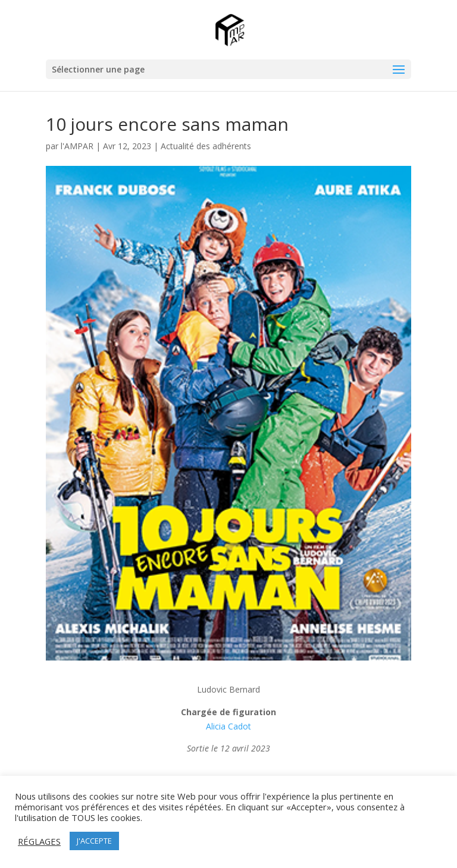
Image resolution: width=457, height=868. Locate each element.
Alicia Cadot (228, 726)
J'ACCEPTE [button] (94, 841)
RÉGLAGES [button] (39, 841)
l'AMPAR (77, 146)
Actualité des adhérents (206, 146)
